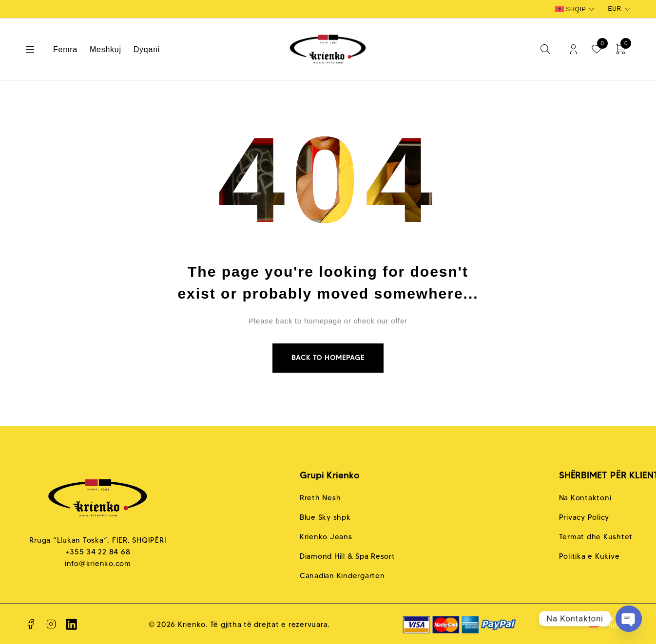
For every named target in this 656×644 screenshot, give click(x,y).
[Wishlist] (597, 49)
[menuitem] (576, 9)
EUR (615, 9)
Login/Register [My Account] (573, 49)
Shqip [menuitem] (576, 9)
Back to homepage (328, 358)
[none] (576, 9)
